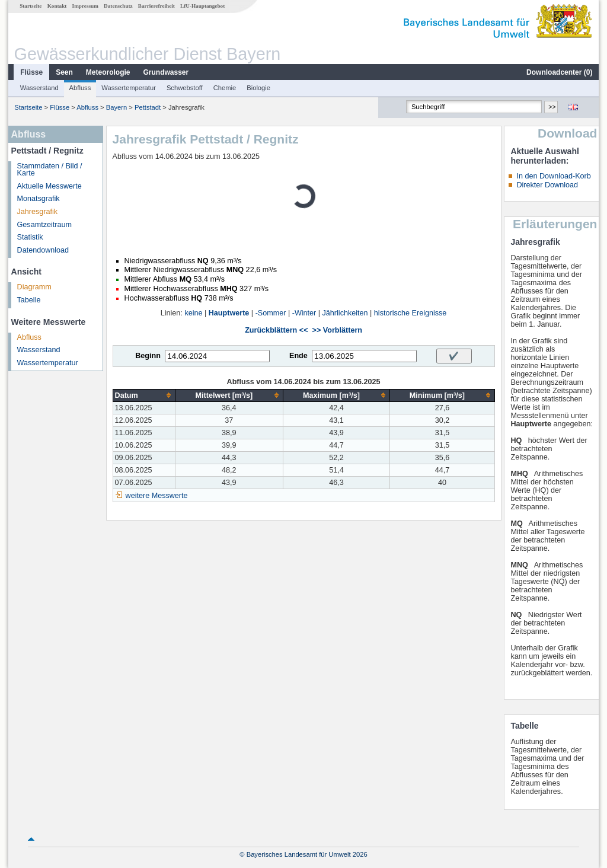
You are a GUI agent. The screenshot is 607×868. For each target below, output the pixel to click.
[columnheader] (144, 395)
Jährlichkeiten (345, 313)
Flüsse (31, 72)
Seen (64, 72)
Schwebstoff (185, 88)
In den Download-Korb (553, 176)
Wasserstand (39, 88)
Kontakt (57, 6)
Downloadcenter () (559, 72)
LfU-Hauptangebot (202, 6)
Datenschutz (118, 6)
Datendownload (43, 250)
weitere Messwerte (157, 496)
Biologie (258, 88)
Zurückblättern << (276, 330)
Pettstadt (148, 107)
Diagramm (34, 287)
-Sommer (271, 313)
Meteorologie (108, 72)
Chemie (225, 88)
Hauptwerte (229, 313)
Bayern (116, 107)
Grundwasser (166, 72)
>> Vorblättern (337, 330)
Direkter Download (547, 185)
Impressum (85, 6)
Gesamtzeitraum (44, 225)
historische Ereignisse (410, 313)
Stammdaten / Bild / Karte (50, 170)
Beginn (148, 356)
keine (193, 313)
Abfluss (80, 88)
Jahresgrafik (38, 212)
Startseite (31, 6)
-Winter (304, 313)
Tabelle (29, 300)
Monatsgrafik (39, 199)
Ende (298, 356)
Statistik (30, 237)
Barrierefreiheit (156, 6)
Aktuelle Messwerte (49, 186)
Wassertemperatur (129, 88)
